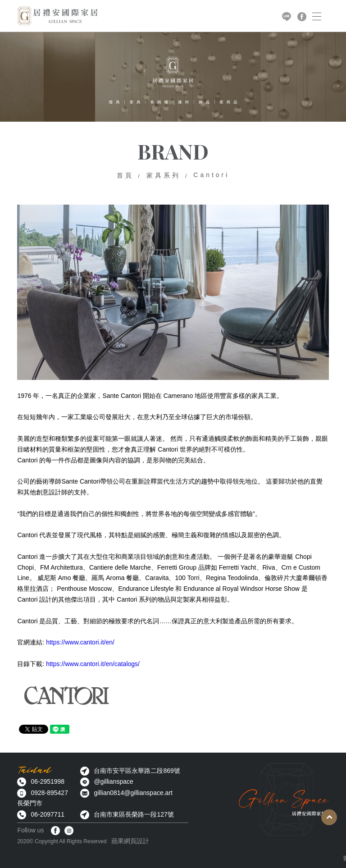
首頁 (125, 175)
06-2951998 (48, 781)
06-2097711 (48, 814)
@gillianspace (113, 781)
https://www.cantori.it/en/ (80, 642)
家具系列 (164, 175)
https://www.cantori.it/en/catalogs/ (93, 664)
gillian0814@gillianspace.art (133, 793)
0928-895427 (49, 793)
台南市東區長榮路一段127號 (134, 814)
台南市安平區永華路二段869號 (137, 771)
